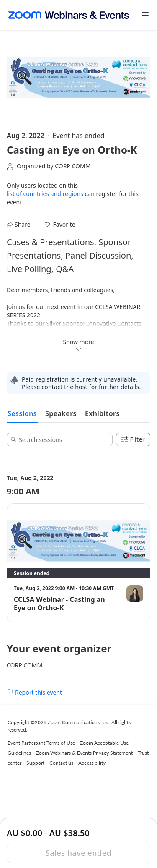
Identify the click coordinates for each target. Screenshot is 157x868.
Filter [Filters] (133, 439)
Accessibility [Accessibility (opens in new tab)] (92, 763)
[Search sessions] (63, 439)
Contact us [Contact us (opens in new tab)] (61, 763)
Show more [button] (78, 345)
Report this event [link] (34, 692)
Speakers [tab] (61, 413)
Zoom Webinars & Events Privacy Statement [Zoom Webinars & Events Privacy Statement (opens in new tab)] (84, 753)
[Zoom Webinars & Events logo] (69, 15)
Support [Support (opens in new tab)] (35, 763)
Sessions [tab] (22, 413)
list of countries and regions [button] (45, 194)
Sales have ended (78, 853)
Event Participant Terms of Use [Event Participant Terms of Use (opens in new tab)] (41, 743)
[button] (60, 225)
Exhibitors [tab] (102, 413)
